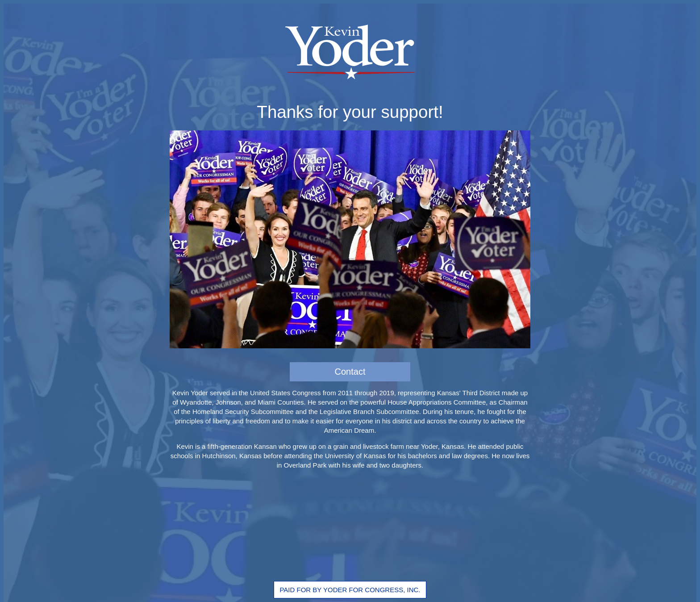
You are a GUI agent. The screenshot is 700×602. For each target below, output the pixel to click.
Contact (350, 372)
